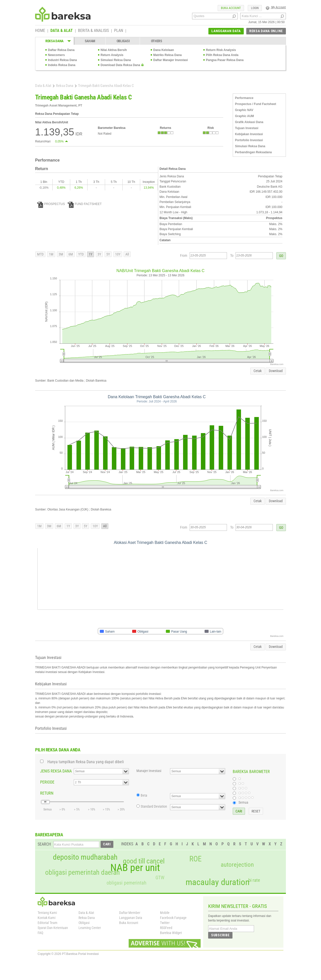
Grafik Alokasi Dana (249, 122)
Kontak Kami (47, 918)
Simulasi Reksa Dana (116, 60)
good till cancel (144, 861)
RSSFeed (166, 928)
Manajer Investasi (149, 771)
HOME (40, 31)
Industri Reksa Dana (62, 60)
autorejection (237, 865)
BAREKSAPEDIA (49, 835)
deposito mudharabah (85, 857)
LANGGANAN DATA (226, 31)
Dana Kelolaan (164, 50)
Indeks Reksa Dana (62, 65)
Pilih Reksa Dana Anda (222, 55)
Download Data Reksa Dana (120, 65)
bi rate (254, 880)
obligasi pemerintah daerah (83, 872)
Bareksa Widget (171, 933)
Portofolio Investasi (249, 140)
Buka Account (129, 923)
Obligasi (84, 923)
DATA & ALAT (62, 31)
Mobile (165, 913)
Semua (243, 802)
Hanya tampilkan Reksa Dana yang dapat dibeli (86, 762)
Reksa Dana (65, 86)
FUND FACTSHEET (85, 204)
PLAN (119, 31)
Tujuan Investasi (247, 128)
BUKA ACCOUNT (231, 8)
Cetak (258, 371)
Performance (244, 98)
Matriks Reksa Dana (167, 55)
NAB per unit (135, 868)
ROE (195, 859)
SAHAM (90, 41)
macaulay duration (218, 882)
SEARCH (44, 844)
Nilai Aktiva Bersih (114, 50)
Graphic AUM (245, 116)
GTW (160, 878)
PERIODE (47, 782)
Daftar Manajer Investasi (171, 60)
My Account (276, 7)
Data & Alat (43, 86)
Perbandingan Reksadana (253, 152)
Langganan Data (131, 918)
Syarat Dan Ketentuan (53, 928)
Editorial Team (48, 923)
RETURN (47, 793)
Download (276, 371)
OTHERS (157, 41)
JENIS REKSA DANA (56, 771)
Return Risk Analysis (221, 50)
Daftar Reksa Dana (61, 50)
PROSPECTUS (51, 204)
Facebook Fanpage (173, 918)
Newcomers (56, 55)
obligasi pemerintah (127, 883)
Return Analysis (112, 55)
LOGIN (255, 8)
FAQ (40, 933)
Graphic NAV (244, 110)
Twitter (165, 923)
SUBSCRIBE (220, 935)
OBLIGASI (123, 41)
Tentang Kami (47, 913)
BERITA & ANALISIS (93, 31)
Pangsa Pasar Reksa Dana (225, 60)
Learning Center (90, 928)
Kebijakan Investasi (249, 134)
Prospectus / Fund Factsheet (256, 104)
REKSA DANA (54, 41)
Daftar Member (130, 913)
